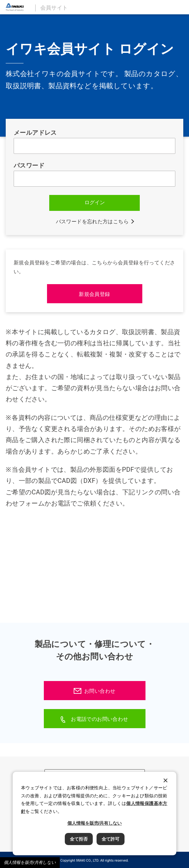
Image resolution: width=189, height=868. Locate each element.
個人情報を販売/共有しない (30, 862)
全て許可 (111, 839)
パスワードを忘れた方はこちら (92, 222)
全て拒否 (79, 839)
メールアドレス (35, 133)
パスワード (29, 166)
